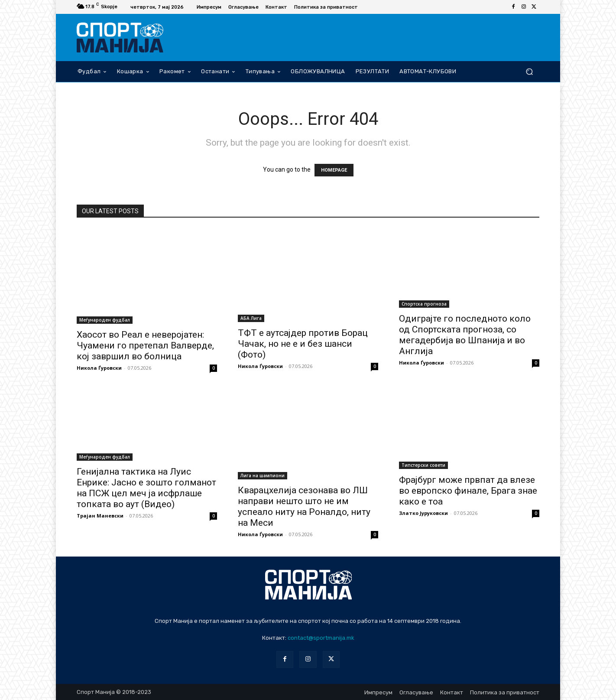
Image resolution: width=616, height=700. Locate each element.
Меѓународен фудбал (105, 320)
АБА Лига (251, 318)
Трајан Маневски (100, 516)
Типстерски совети (423, 465)
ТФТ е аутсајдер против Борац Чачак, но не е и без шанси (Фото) (303, 344)
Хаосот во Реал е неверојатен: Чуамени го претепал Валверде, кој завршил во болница (145, 345)
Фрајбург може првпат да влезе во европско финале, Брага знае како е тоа (468, 491)
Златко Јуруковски (423, 513)
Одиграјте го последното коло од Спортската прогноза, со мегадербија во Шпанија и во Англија (465, 335)
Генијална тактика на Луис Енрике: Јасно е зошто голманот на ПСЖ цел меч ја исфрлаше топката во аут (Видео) (146, 488)
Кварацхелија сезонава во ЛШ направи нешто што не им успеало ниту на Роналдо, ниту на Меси (304, 506)
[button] (529, 71)
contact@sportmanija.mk (321, 638)
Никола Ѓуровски (99, 368)
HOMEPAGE (334, 170)
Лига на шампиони (263, 475)
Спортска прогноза (424, 304)
